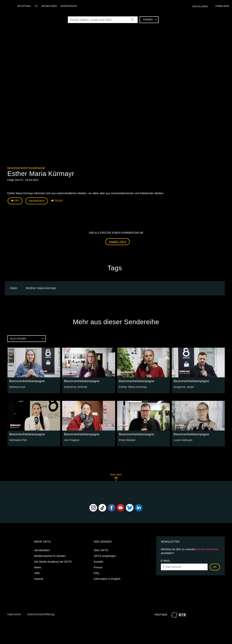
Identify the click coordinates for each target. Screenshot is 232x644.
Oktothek (25, 6)
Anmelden (118, 241)
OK (215, 566)
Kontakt (98, 561)
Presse (98, 567)
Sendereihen (42, 550)
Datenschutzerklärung (41, 614)
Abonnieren (37, 200)
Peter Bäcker (127, 439)
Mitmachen (50, 6)
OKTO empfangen (105, 555)
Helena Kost (17, 386)
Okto (14, 288)
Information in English (107, 578)
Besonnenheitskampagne (26, 168)
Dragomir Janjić (183, 386)
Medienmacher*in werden (50, 555)
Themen (150, 20)
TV (37, 6)
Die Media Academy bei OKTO (53, 561)
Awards (39, 578)
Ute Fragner (71, 439)
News (38, 567)
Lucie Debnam (183, 439)
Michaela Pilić (18, 439)
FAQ (97, 573)
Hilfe (37, 573)
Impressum (14, 614)
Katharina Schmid (75, 386)
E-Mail (166, 560)
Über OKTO (101, 550)
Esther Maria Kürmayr (42, 288)
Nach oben (116, 477)
